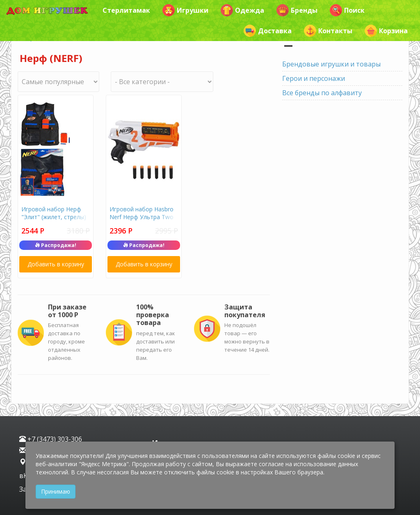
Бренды (297, 10)
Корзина (386, 31)
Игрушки (185, 10)
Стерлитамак (126, 10)
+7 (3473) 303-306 (51, 439)
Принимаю (56, 491)
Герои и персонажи (314, 78)
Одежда (242, 10)
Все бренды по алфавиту (322, 93)
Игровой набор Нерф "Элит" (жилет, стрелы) (54, 213)
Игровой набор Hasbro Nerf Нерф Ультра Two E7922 (142, 217)
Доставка (268, 31)
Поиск (347, 10)
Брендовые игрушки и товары (331, 64)
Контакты (328, 31)
